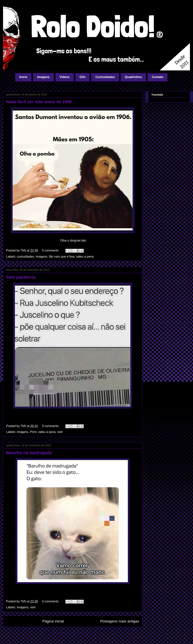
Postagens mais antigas (120, 621)
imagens (41, 257)
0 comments (50, 250)
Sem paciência (21, 277)
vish (60, 432)
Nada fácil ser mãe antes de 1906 (39, 102)
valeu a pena (85, 257)
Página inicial (53, 621)
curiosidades (25, 257)
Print (33, 432)
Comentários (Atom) (79, 633)
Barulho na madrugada (29, 453)
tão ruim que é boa (62, 257)
